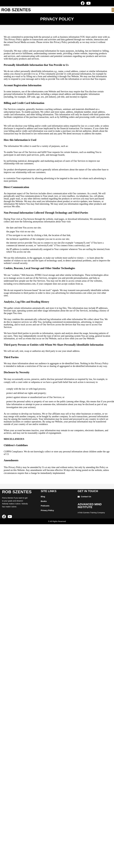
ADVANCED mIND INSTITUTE (90, 506)
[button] (113, 10)
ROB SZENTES (16, 10)
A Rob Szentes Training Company (91, 513)
